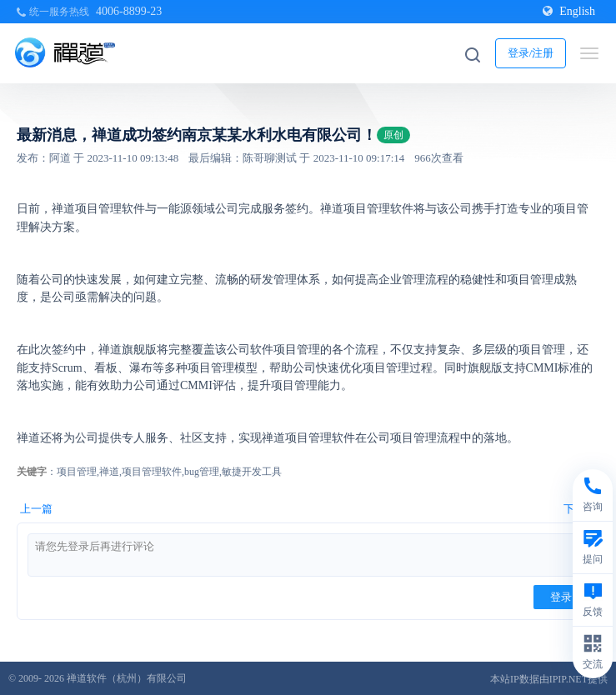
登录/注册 (531, 53)
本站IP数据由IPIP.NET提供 (549, 679)
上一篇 (36, 509)
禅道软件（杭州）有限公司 (127, 678)
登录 (561, 597)
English (569, 11)
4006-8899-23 (129, 11)
